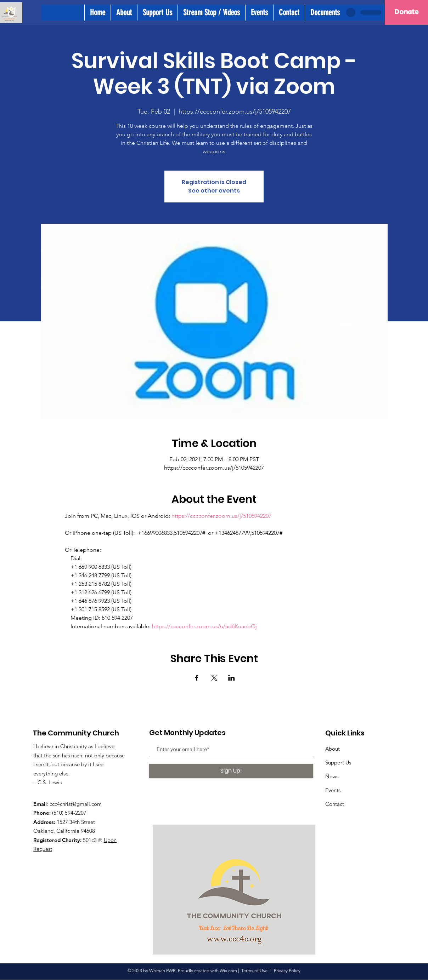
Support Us (338, 763)
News (332, 776)
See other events (214, 191)
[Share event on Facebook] (197, 678)
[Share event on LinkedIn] (232, 678)
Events (333, 790)
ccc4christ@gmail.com (76, 804)
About (333, 749)
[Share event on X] (214, 678)
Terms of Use (254, 971)
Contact (335, 804)
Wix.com (228, 971)
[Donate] (406, 12)
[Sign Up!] (231, 771)
